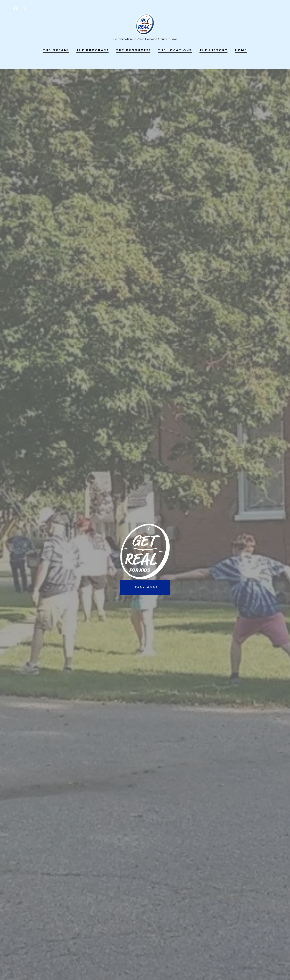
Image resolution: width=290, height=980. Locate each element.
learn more (145, 587)
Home (241, 50)
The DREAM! (56, 50)
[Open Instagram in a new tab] (24, 8)
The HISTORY (213, 50)
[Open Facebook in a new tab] (15, 8)
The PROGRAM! (92, 50)
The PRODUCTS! (133, 50)
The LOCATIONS (175, 50)
